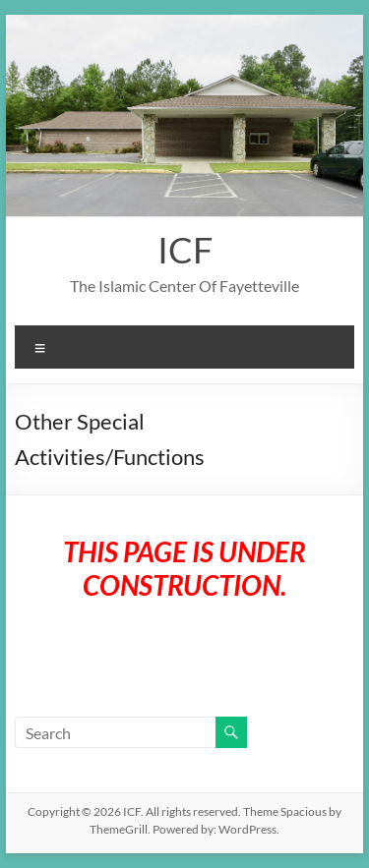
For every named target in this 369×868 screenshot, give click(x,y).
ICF (185, 250)
